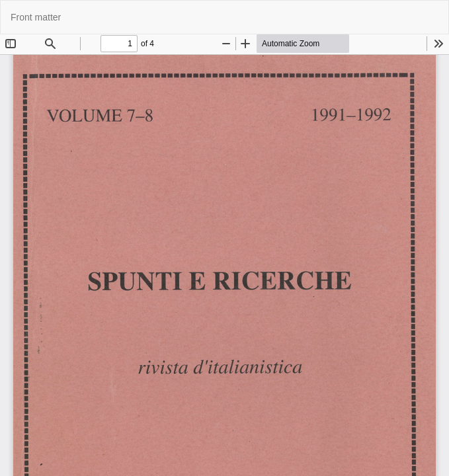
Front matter (36, 17)
